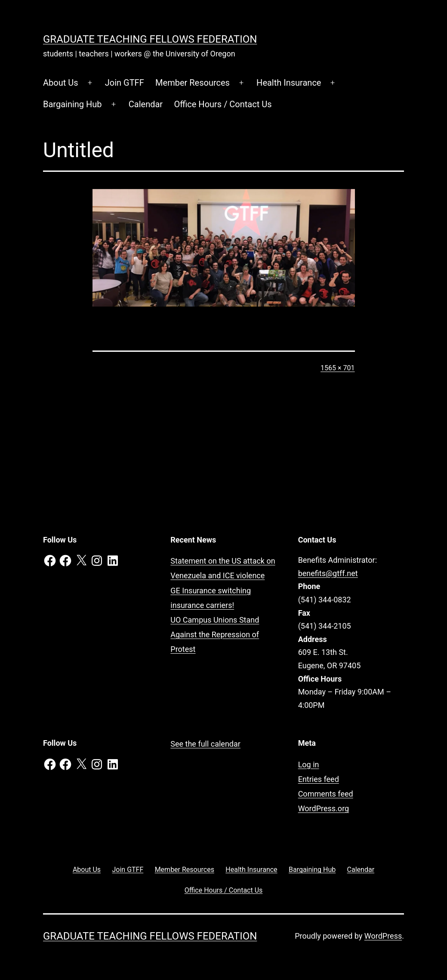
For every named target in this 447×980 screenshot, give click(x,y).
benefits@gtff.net (328, 573)
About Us (61, 83)
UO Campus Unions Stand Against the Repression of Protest (215, 634)
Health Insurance (289, 83)
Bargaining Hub (72, 104)
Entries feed (319, 779)
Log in (309, 764)
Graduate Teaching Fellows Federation (150, 39)
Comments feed (326, 794)
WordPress (383, 936)
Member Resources (193, 83)
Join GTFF (125, 83)
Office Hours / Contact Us (223, 104)
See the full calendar (205, 744)
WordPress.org (324, 808)
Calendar (146, 104)
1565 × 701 (338, 368)
